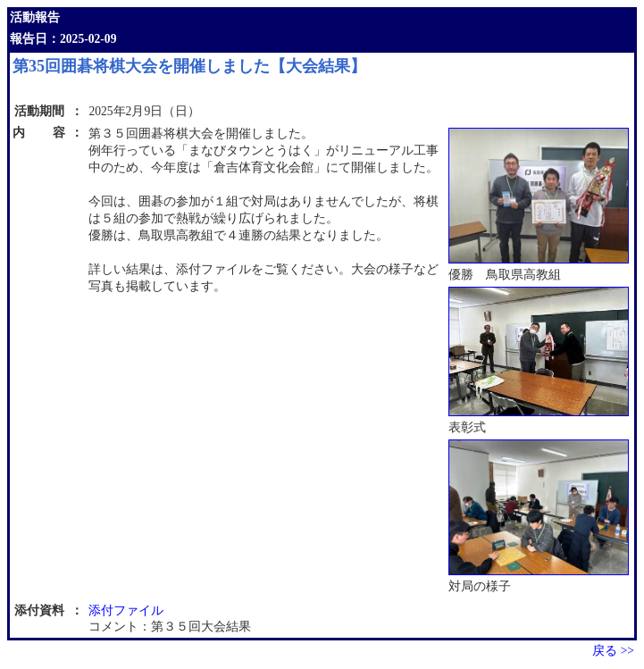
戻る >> (613, 651)
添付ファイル (126, 610)
